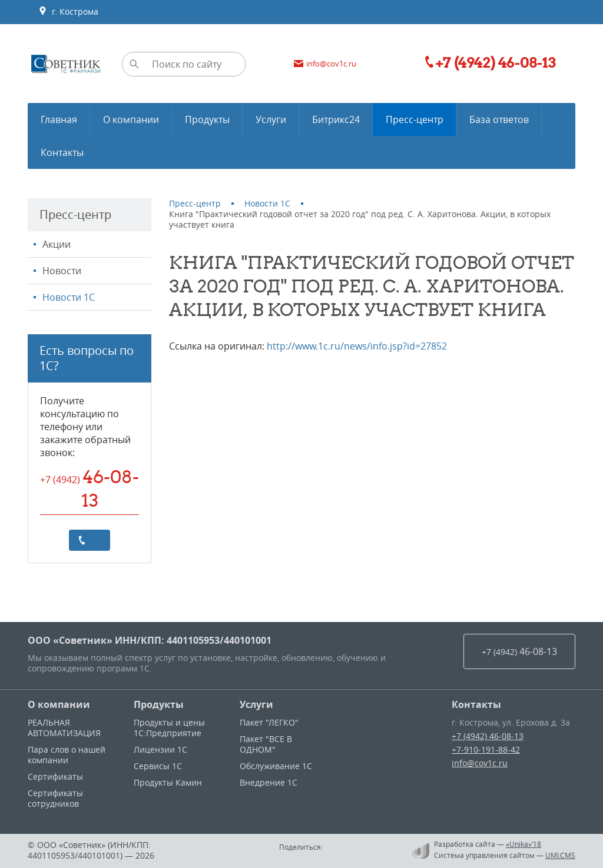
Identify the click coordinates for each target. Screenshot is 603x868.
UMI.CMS (560, 855)
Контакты (476, 704)
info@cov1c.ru (480, 763)
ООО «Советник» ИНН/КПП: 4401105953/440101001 (150, 640)
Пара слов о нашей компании (67, 755)
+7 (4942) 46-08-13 (488, 736)
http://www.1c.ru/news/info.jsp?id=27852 (357, 346)
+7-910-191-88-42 (486, 749)
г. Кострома (68, 12)
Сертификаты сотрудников (55, 798)
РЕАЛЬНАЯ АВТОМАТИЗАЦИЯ (64, 728)
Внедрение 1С (269, 782)
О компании (59, 704)
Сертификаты (55, 776)
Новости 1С (69, 297)
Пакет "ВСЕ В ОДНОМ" (266, 744)
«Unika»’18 (524, 844)
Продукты (159, 704)
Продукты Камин (168, 782)
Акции (57, 244)
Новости (62, 271)
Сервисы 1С (158, 766)
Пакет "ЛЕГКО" (269, 722)
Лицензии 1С (160, 749)
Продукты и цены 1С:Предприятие (169, 728)
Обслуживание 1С (276, 766)
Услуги (256, 704)
